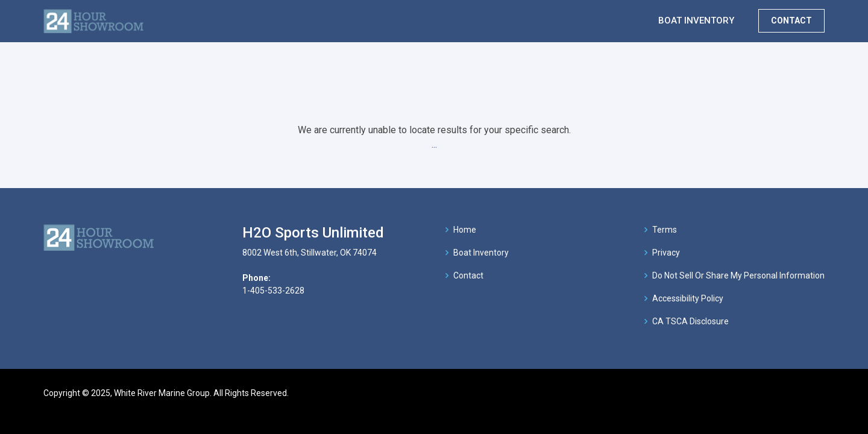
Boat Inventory (481, 253)
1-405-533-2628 (273, 291)
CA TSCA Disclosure (690, 321)
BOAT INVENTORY (696, 20)
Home (465, 230)
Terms (665, 230)
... (434, 144)
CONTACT (791, 20)
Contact (468, 275)
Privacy (666, 253)
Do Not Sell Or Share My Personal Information (738, 275)
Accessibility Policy (688, 298)
